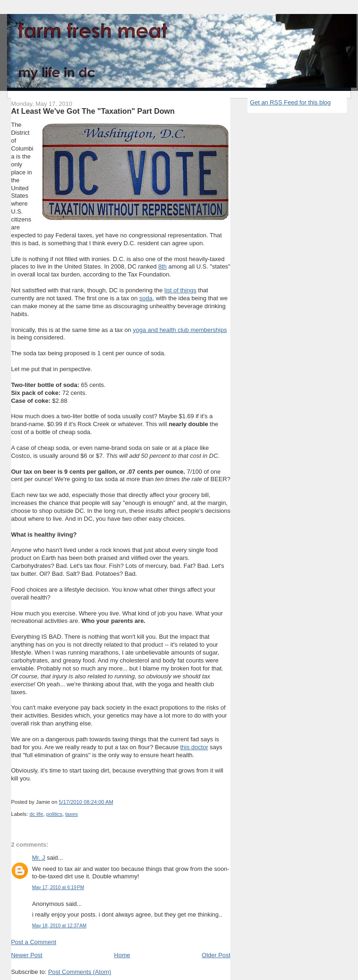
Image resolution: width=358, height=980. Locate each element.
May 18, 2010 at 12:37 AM (59, 926)
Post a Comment (34, 942)
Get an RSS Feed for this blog (290, 102)
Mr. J (39, 858)
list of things (181, 290)
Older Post (216, 955)
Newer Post (27, 955)
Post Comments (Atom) (79, 972)
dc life (36, 814)
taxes (72, 814)
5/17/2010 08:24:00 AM (86, 802)
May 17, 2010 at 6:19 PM (58, 887)
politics (54, 814)
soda (146, 298)
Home (122, 955)
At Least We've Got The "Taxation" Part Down (93, 111)
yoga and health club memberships (180, 330)
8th (163, 266)
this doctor (194, 747)
